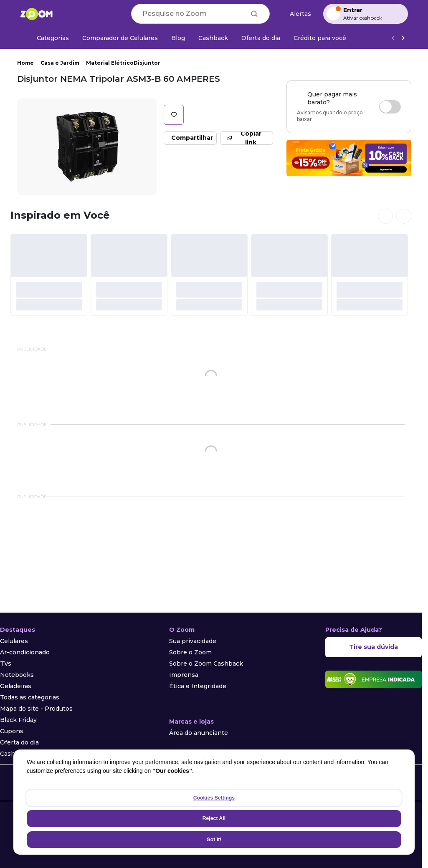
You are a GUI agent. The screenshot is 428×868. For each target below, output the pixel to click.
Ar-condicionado (25, 652)
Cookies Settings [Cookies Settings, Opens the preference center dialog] (214, 798)
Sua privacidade (193, 641)
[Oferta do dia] (261, 38)
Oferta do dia (19, 742)
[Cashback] (213, 38)
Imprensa (184, 675)
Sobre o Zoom (190, 652)
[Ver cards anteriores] (385, 216)
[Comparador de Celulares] (120, 38)
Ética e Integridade (198, 686)
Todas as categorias (30, 697)
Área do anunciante (199, 733)
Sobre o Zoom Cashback (206, 664)
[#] (49, 275)
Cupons (12, 731)
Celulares (14, 641)
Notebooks (17, 675)
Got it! (214, 840)
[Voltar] (393, 38)
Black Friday (18, 720)
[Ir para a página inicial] (36, 14)
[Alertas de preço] (296, 14)
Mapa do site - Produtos (36, 709)
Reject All (214, 818)
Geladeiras (16, 686)
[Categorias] (48, 38)
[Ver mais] (403, 38)
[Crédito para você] (320, 38)
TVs (6, 664)
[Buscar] (254, 14)
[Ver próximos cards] (404, 216)
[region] (214, 802)
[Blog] (178, 38)
